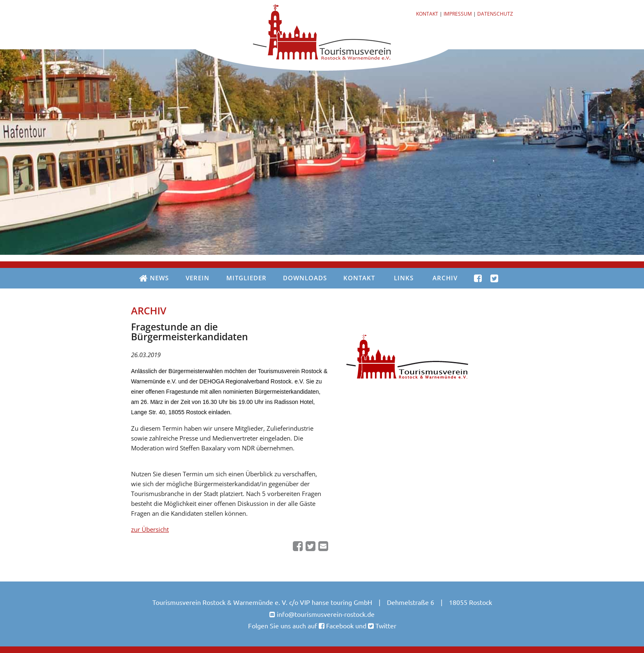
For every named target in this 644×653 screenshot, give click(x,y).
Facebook (339, 625)
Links (404, 278)
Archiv (445, 278)
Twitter (385, 625)
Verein (198, 278)
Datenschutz (495, 14)
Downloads (305, 278)
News (154, 278)
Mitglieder (246, 278)
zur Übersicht (150, 529)
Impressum (458, 14)
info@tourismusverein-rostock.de (326, 614)
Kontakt (427, 14)
